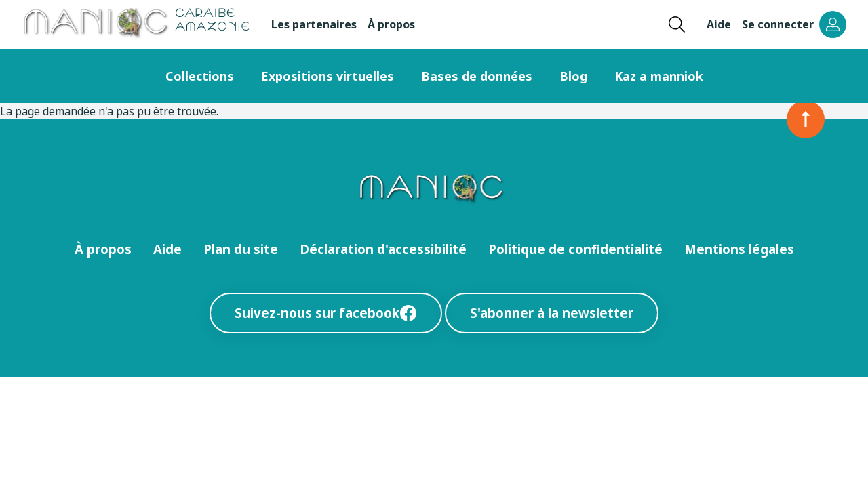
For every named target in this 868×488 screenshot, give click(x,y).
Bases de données (477, 76)
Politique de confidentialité (575, 249)
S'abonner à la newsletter (552, 313)
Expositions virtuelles (328, 76)
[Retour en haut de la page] (806, 119)
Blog (573, 76)
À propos (391, 24)
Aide (719, 24)
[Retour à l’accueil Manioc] (136, 24)
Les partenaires (314, 24)
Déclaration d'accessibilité (383, 249)
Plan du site (241, 249)
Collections (200, 76)
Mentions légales (739, 249)
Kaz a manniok (659, 76)
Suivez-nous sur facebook (326, 313)
